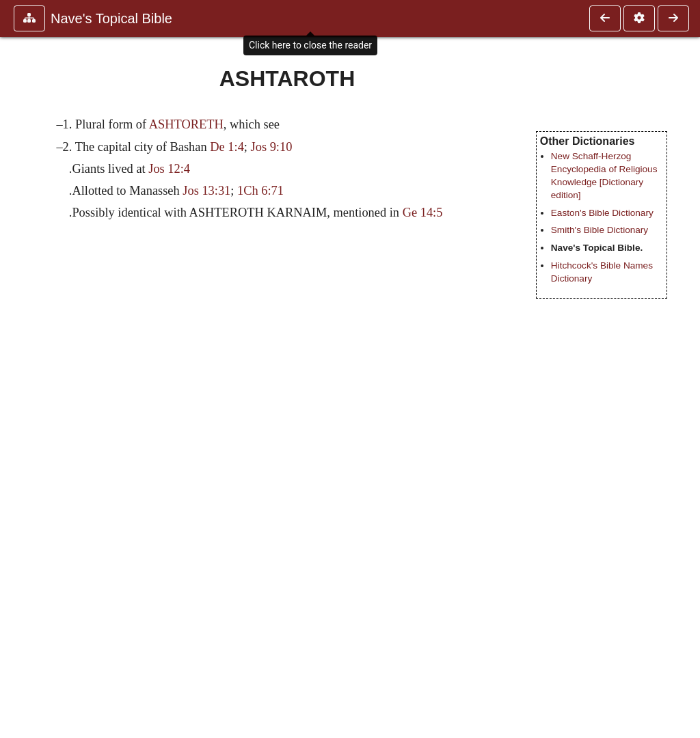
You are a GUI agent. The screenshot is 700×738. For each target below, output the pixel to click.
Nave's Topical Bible (111, 18)
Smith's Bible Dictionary (600, 230)
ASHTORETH (186, 124)
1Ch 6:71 (260, 191)
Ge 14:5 (423, 213)
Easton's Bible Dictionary (602, 213)
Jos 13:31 (206, 191)
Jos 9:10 (272, 147)
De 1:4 (227, 147)
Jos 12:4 (169, 169)
